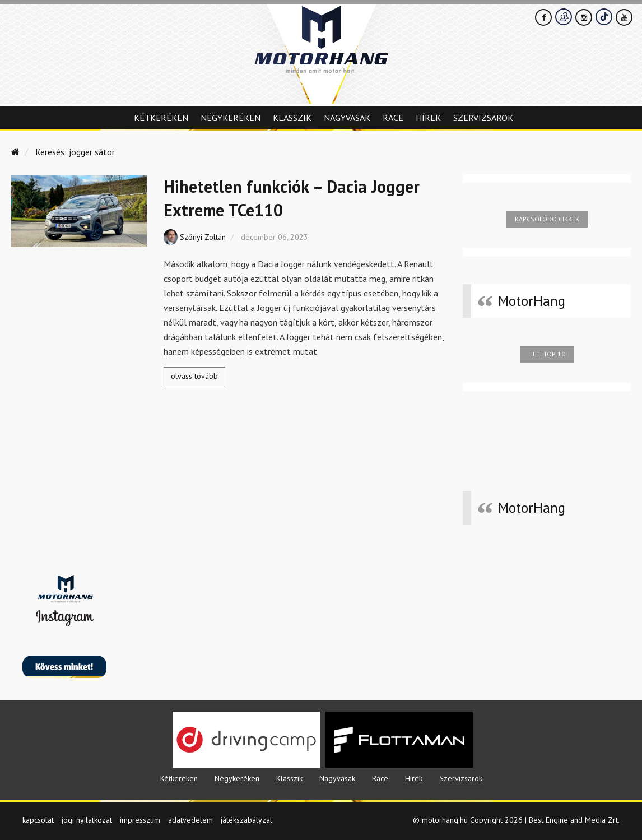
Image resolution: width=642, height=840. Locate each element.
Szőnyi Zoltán (203, 237)
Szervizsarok (483, 118)
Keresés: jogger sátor (75, 152)
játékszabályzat (246, 820)
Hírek (428, 118)
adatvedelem (190, 820)
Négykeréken (231, 118)
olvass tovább (194, 376)
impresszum (140, 820)
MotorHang (532, 301)
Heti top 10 (547, 354)
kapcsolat (38, 820)
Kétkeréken (161, 118)
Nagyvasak (347, 118)
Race (393, 118)
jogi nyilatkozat (87, 820)
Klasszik (292, 118)
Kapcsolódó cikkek (547, 219)
